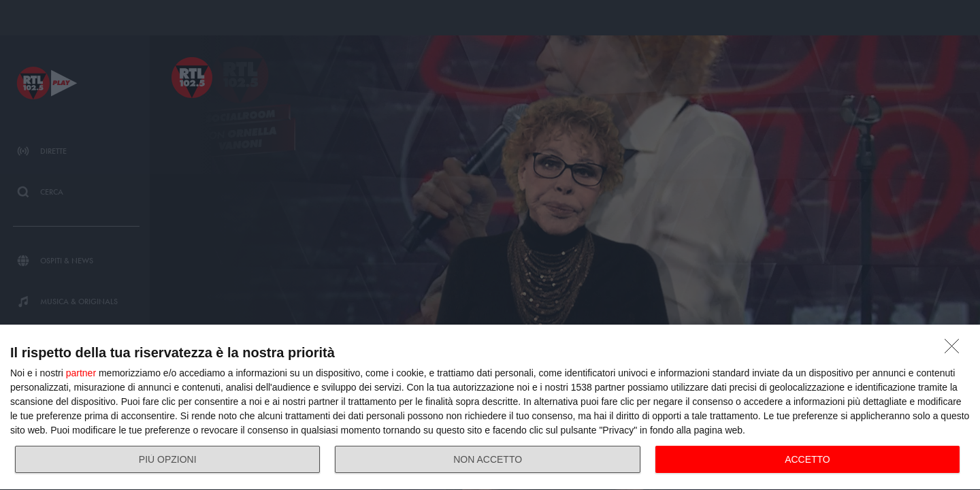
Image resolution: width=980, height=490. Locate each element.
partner (81, 373)
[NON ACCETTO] (955, 350)
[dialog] (490, 408)
